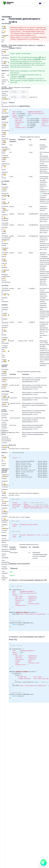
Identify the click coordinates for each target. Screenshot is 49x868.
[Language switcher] (40, 3)
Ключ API (21, 77)
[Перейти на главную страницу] (8, 3)
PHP (11, 572)
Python (12, 575)
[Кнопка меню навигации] (44, 3)
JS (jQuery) (14, 568)
